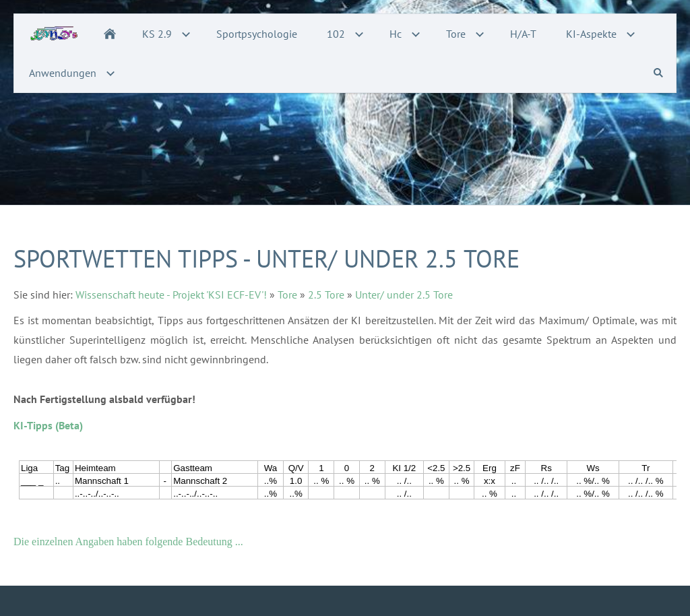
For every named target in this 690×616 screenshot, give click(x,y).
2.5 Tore (326, 295)
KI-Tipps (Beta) (48, 425)
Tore (287, 295)
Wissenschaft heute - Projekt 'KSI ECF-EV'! (171, 295)
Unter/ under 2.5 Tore (404, 295)
